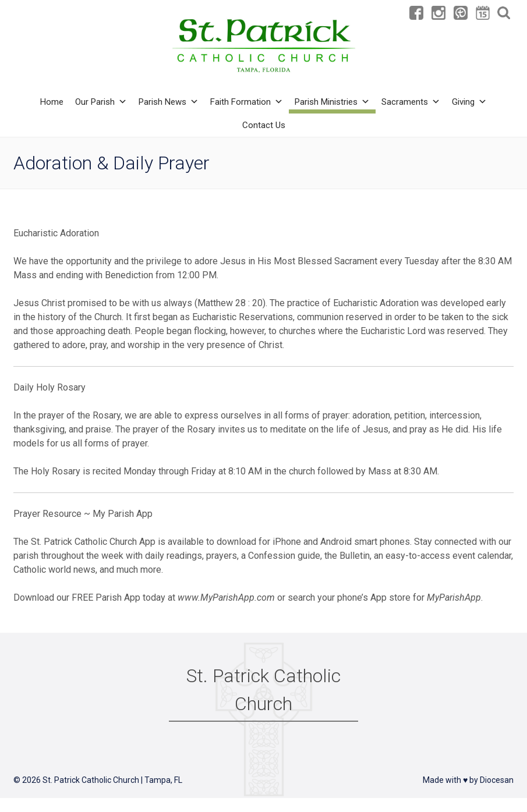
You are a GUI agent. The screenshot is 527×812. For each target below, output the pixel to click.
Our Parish (101, 102)
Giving (469, 102)
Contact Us (264, 125)
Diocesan (497, 780)
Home (52, 102)
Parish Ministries (332, 102)
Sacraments (411, 102)
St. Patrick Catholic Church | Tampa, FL (112, 780)
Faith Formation (247, 102)
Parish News (169, 102)
